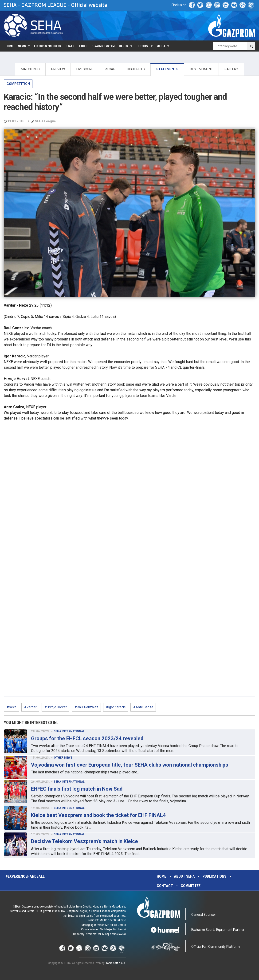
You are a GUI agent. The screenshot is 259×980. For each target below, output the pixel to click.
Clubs (124, 46)
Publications (214, 876)
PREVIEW (58, 69)
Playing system (103, 46)
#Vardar (30, 707)
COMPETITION (18, 84)
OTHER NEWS (63, 758)
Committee (191, 886)
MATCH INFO (30, 69)
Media (161, 46)
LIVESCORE (85, 69)
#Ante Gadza (143, 707)
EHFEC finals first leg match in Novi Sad (77, 789)
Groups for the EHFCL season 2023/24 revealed (87, 738)
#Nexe (12, 707)
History (142, 46)
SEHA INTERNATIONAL (69, 731)
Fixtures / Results (48, 46)
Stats (70, 46)
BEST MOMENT (201, 69)
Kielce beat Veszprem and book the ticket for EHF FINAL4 (98, 815)
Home (10, 46)
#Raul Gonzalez (86, 707)
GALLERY (231, 69)
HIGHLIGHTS (136, 69)
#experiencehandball (25, 876)
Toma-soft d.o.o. (116, 963)
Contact (165, 886)
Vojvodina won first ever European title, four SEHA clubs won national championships (130, 765)
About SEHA (184, 876)
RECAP (110, 69)
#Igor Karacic (116, 707)
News (22, 46)
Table (83, 46)
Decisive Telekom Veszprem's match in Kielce (84, 841)
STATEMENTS (167, 69)
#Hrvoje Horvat (56, 707)
